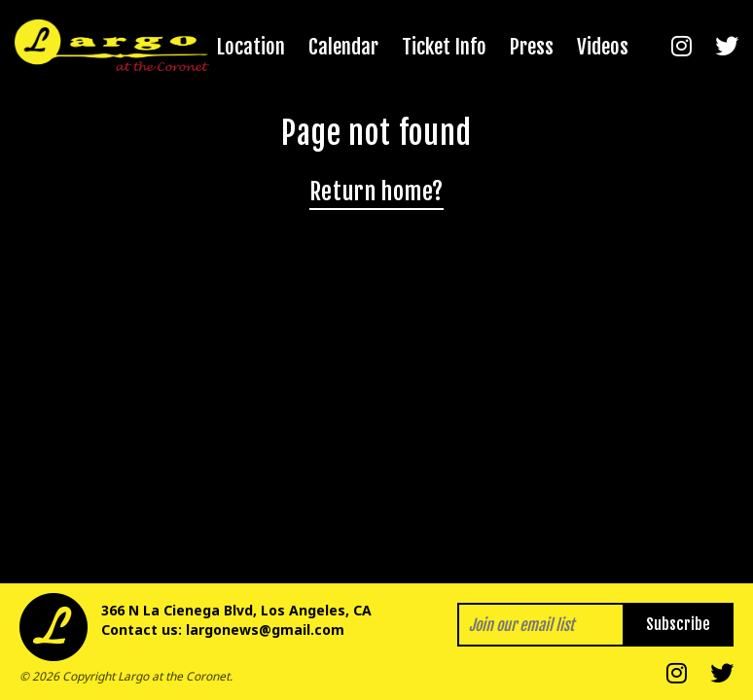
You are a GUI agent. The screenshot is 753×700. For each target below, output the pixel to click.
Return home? (376, 192)
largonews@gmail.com (265, 630)
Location (251, 47)
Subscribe (678, 624)
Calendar (343, 47)
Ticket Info (444, 47)
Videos (603, 47)
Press (532, 47)
